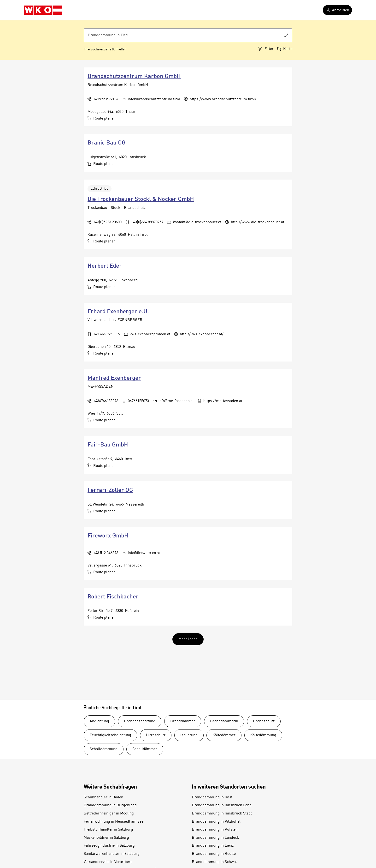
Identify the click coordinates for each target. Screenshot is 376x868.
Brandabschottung (140, 721)
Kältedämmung (263, 735)
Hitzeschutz (156, 735)
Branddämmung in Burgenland (110, 805)
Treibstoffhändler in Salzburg (108, 830)
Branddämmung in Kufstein (215, 830)
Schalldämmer (145, 749)
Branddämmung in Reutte (214, 854)
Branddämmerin (224, 721)
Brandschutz (264, 721)
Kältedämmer (224, 735)
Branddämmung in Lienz (213, 846)
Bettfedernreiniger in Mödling (109, 814)
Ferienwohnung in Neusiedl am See (114, 822)
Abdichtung (99, 721)
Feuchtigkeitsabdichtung (110, 735)
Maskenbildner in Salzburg (106, 838)
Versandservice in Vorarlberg (108, 862)
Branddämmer (183, 721)
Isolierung (189, 735)
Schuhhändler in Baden (103, 797)
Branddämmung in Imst (212, 797)
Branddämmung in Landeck (215, 838)
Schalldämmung (104, 749)
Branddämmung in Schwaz (215, 862)
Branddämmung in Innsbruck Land (222, 805)
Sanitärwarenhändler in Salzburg (112, 854)
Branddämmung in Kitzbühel (216, 822)
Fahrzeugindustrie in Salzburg (109, 846)
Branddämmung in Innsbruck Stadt (222, 814)
